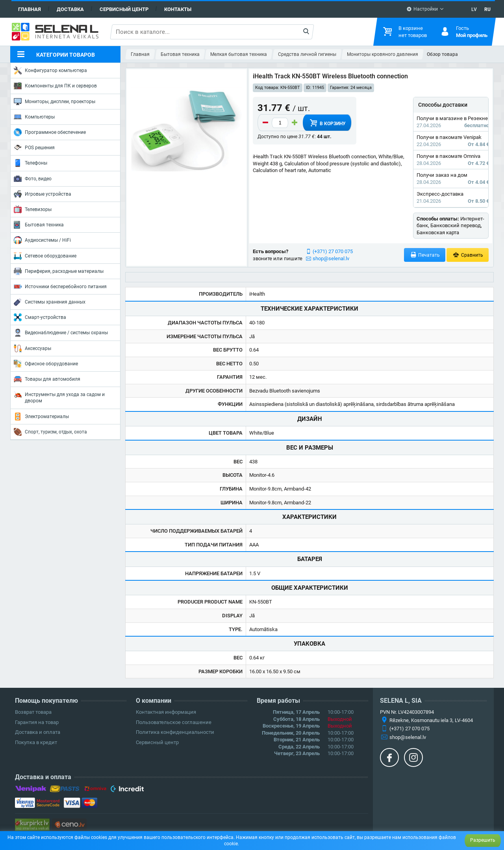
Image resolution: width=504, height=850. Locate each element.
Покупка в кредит (36, 742)
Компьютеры (34, 117)
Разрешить (483, 840)
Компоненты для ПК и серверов (55, 86)
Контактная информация (166, 712)
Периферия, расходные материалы (59, 271)
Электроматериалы (41, 417)
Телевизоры (33, 209)
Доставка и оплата (38, 732)
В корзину (327, 123)
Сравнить (468, 255)
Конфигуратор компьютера (50, 70)
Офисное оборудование (46, 364)
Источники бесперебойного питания (60, 287)
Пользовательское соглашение (174, 722)
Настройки (422, 9)
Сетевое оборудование (45, 256)
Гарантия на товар (37, 722)
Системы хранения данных (50, 302)
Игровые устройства (43, 194)
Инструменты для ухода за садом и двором (59, 397)
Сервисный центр (124, 9)
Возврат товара (33, 712)
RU (487, 9)
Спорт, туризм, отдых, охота (50, 432)
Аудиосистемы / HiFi (42, 240)
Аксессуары (32, 348)
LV (474, 9)
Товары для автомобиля (47, 379)
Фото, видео (33, 179)
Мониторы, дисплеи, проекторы (55, 102)
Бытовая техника (39, 225)
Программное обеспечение (50, 132)
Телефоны (31, 163)
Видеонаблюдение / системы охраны (61, 333)
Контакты (178, 9)
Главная (30, 9)
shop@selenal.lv (331, 258)
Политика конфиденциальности (175, 732)
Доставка (70, 9)
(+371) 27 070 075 (333, 251)
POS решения (34, 147)
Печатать (425, 255)
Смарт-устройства (40, 317)
